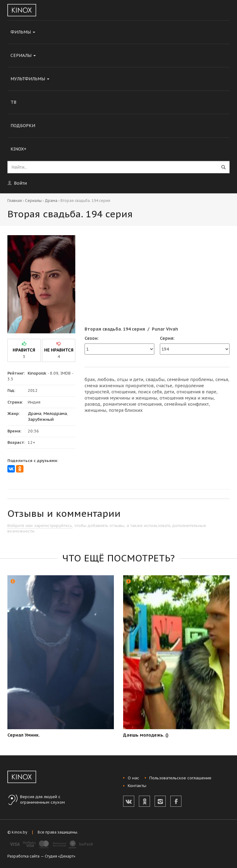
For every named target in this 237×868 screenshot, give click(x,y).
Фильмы (23, 32)
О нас (133, 778)
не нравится (59, 350)
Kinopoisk (37, 373)
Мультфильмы (30, 79)
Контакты (137, 786)
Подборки (23, 126)
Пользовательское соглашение (180, 778)
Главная (15, 201)
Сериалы (23, 55)
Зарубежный (41, 419)
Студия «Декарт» (60, 856)
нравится (24, 350)
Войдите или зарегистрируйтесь (40, 526)
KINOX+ (19, 149)
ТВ (13, 102)
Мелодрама (55, 414)
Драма (51, 201)
